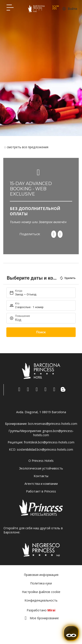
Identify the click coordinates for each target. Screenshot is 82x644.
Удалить (67, 278)
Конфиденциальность (41, 600)
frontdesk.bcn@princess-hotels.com (49, 442)
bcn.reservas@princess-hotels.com (53, 424)
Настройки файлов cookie (41, 592)
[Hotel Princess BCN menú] (10, 7)
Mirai (51, 610)
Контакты (41, 476)
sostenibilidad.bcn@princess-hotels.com (45, 449)
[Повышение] (43, 320)
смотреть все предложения (28, 147)
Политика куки (41, 583)
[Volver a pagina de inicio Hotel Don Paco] (36, 9)
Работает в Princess (41, 491)
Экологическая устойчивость (41, 468)
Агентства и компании (41, 484)
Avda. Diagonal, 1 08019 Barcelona (41, 412)
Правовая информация (41, 575)
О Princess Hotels (41, 461)
